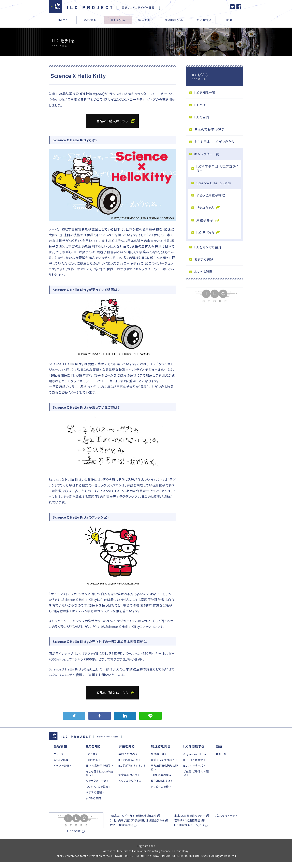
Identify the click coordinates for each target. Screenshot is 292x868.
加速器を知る (174, 20)
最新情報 (91, 20)
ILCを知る (118, 20)
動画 (229, 20)
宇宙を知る (146, 20)
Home (63, 20)
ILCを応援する (202, 20)
